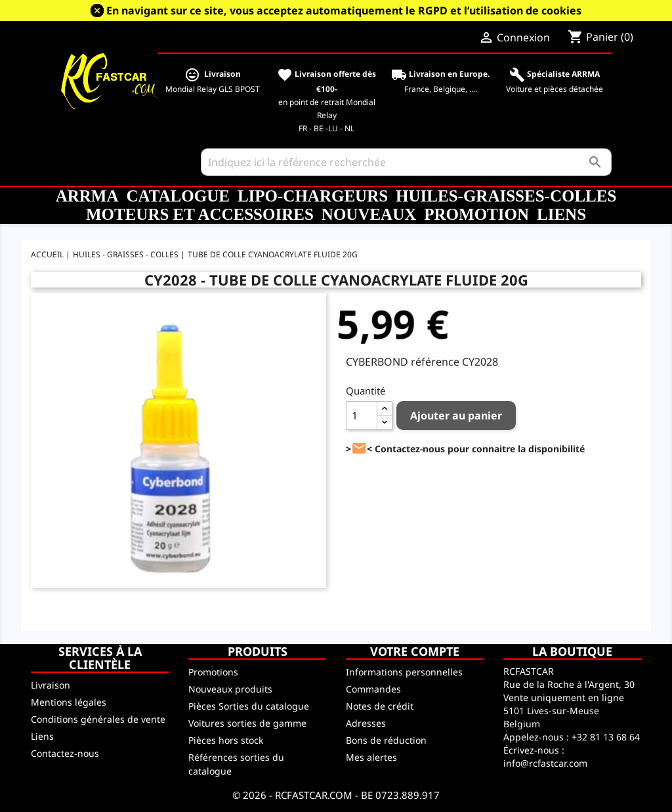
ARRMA (87, 196)
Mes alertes (371, 757)
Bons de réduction (386, 740)
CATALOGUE (178, 196)
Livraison (51, 685)
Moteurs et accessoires (200, 214)
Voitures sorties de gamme (247, 723)
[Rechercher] (406, 162)
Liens (561, 214)
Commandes (373, 689)
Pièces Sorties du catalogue (249, 706)
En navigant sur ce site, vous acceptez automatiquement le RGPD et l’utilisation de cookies (344, 11)
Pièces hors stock (226, 740)
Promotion (476, 214)
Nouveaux (369, 214)
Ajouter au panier (456, 416)
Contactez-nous (65, 753)
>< (359, 449)
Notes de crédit (380, 706)
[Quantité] (362, 416)
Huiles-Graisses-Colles (506, 196)
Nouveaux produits (230, 689)
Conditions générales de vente (98, 719)
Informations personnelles (404, 672)
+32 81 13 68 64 (606, 737)
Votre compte (415, 651)
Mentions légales (69, 702)
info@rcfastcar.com (545, 763)
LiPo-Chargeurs (313, 196)
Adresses (366, 723)
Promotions (213, 672)
